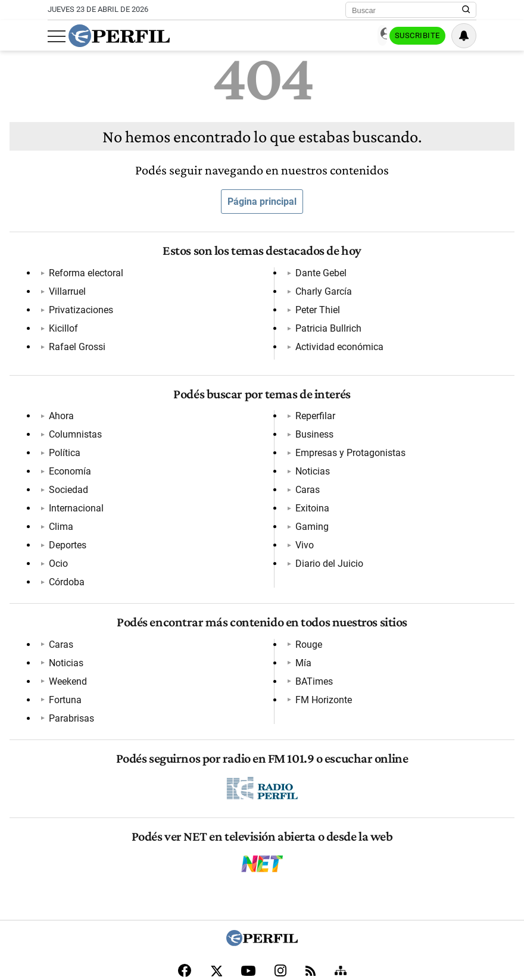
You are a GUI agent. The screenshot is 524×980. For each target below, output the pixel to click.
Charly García (240, 310)
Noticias (229, 501)
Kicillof (60, 328)
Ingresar (358, 36)
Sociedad (65, 464)
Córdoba (230, 427)
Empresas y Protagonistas (267, 483)
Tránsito (394, 901)
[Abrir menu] (57, 36)
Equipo (272, 901)
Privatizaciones (77, 310)
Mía (387, 564)
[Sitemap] (341, 861)
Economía (66, 446)
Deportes (231, 390)
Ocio (222, 409)
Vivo (388, 446)
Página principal (262, 202)
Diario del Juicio (413, 464)
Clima (57, 501)
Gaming (395, 427)
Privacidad (236, 901)
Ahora (58, 390)
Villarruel (64, 291)
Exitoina (396, 409)
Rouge (225, 600)
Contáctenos (188, 901)
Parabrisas (235, 582)
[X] (216, 861)
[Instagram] (280, 861)
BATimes (397, 582)
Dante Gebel (238, 291)
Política (61, 427)
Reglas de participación (331, 901)
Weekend (64, 600)
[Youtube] (248, 861)
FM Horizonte (407, 600)
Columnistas (72, 409)
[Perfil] (262, 832)
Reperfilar (232, 446)
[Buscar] (407, 10)
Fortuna (228, 564)
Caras (391, 390)
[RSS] (311, 861)
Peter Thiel (234, 328)
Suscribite (416, 36)
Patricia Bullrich (412, 273)
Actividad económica (423, 291)
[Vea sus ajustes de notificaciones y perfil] (464, 36)
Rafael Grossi (240, 273)
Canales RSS (78, 901)
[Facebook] (185, 861)
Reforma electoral (82, 273)
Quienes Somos (132, 901)
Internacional (73, 483)
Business (231, 464)
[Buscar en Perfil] (466, 10)
